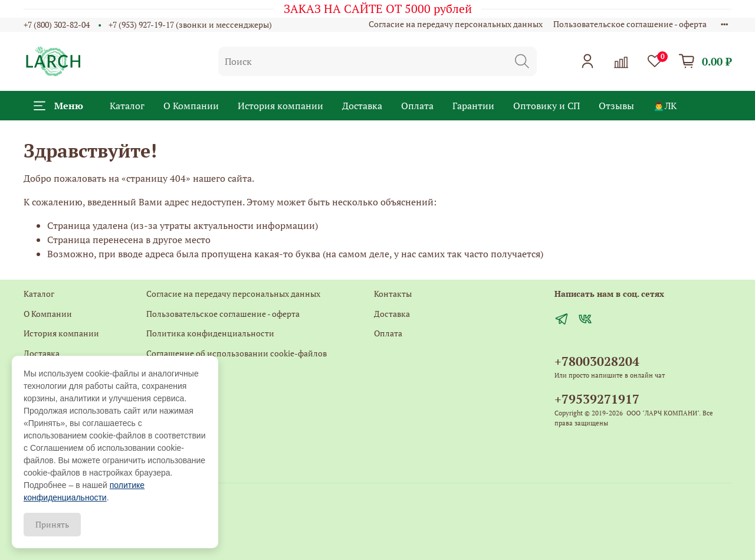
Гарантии (473, 106)
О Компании (191, 106)
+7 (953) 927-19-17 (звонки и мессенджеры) (190, 24)
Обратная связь (176, 393)
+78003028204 (597, 361)
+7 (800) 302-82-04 (57, 24)
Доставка (362, 106)
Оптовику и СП (546, 106)
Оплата (417, 106)
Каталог (127, 106)
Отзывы (616, 106)
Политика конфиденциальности (210, 333)
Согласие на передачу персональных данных (456, 24)
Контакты (165, 373)
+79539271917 (597, 399)
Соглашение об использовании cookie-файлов (237, 353)
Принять (52, 524)
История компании (280, 106)
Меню (58, 106)
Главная (161, 413)
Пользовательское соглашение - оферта (630, 24)
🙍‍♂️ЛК (665, 106)
